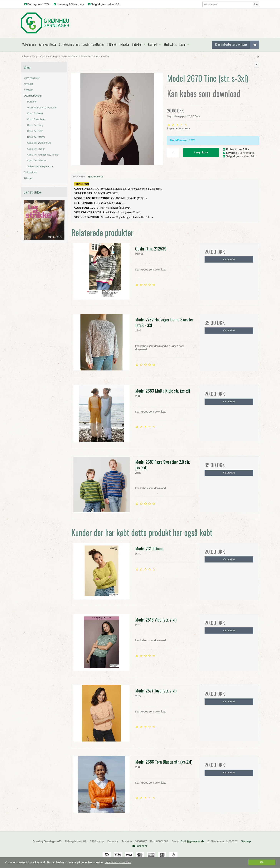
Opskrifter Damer (36, 137)
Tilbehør (28, 178)
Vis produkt (229, 260)
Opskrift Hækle (35, 113)
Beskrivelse (79, 177)
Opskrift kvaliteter (36, 119)
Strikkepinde (30, 172)
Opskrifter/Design (33, 96)
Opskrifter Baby (35, 125)
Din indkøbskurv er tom (237, 45)
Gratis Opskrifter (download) (42, 108)
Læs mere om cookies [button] (118, 862)
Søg (256, 4)
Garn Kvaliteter (32, 78)
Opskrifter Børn (35, 131)
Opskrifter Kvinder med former (43, 155)
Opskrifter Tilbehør (37, 161)
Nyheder (28, 90)
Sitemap (246, 841)
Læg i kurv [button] (201, 152)
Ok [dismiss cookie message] (262, 862)
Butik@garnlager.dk (192, 841)
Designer (32, 102)
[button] (257, 65)
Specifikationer (95, 177)
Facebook (140, 846)
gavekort (28, 84)
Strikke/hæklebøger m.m (40, 166)
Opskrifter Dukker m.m (39, 143)
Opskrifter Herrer (36, 149)
